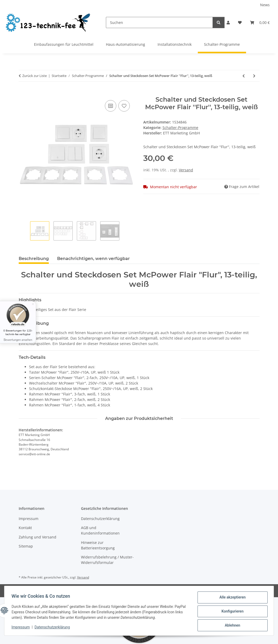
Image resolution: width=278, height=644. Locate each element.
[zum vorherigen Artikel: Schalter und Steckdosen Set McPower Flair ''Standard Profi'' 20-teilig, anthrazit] (244, 76)
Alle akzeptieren (231, 599)
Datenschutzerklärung (53, 628)
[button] (228, 22)
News (265, 5)
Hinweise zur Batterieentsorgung (98, 545)
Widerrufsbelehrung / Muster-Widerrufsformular (107, 560)
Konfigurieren (231, 612)
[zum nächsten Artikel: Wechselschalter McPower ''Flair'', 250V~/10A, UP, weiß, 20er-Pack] (254, 76)
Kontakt (25, 528)
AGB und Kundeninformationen (100, 530)
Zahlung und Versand (38, 537)
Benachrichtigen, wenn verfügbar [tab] (93, 259)
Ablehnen (231, 626)
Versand (186, 170)
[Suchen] (160, 22)
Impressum (22, 628)
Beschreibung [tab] (34, 259)
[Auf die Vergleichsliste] (111, 106)
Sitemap (26, 546)
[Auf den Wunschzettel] (124, 106)
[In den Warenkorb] (23, 93)
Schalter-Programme (180, 128)
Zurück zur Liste (35, 76)
